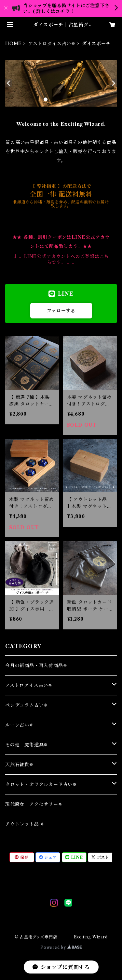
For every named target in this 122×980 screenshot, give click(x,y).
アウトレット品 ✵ (25, 824)
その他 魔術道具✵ (27, 745)
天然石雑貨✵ (19, 765)
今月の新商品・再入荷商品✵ (36, 665)
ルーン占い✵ (19, 725)
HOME (14, 44)
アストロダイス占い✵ (52, 44)
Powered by (61, 947)
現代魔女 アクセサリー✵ (34, 804)
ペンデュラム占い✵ (27, 705)
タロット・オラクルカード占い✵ (41, 784)
